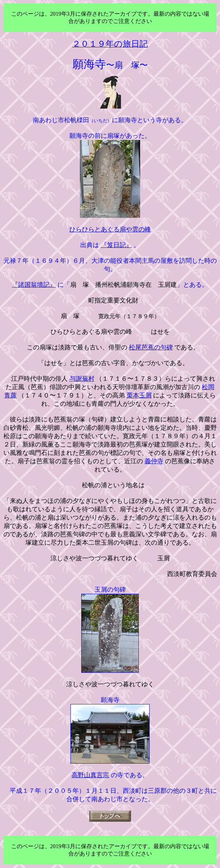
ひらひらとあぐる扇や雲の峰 (110, 229)
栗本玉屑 (139, 395)
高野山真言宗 (90, 775)
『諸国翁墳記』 (34, 285)
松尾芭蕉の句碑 (151, 347)
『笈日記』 (116, 245)
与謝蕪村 (82, 379)
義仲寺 (154, 461)
